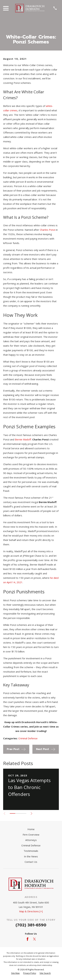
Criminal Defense (28, 738)
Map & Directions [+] (31, 911)
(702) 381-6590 (31, 925)
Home (31, 829)
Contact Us (31, 862)
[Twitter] (34, 939)
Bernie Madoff (23, 439)
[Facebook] (28, 939)
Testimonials (31, 851)
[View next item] (31, 813)
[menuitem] (15, 973)
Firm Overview (31, 835)
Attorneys (31, 840)
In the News (31, 856)
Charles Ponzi (48, 230)
